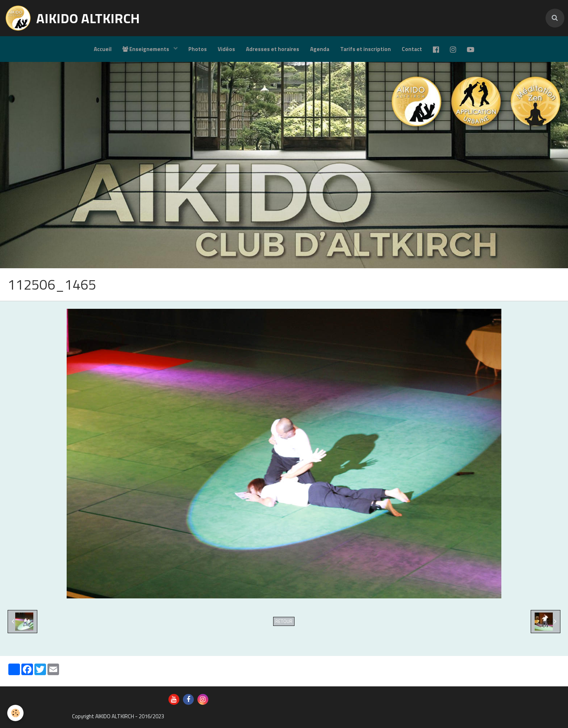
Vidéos (226, 49)
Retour (284, 621)
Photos (198, 49)
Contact (412, 49)
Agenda (320, 49)
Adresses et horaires (273, 49)
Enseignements (146, 49)
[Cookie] (15, 713)
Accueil (103, 49)
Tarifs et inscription (366, 49)
